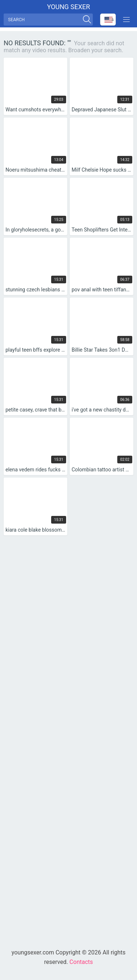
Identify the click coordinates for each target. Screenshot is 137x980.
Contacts (81, 962)
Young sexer (69, 7)
